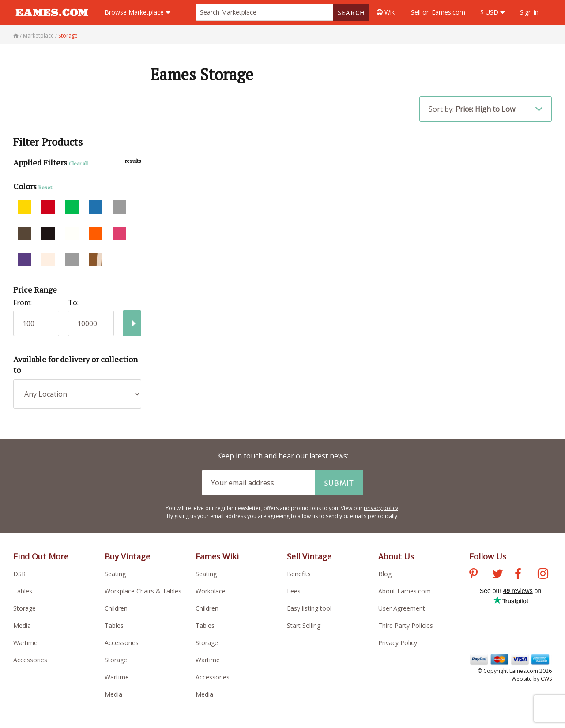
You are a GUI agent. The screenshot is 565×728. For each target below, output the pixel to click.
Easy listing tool (309, 608)
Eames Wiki (217, 556)
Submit (339, 483)
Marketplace (137, 12)
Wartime (25, 643)
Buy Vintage (127, 556)
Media (22, 625)
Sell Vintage (309, 556)
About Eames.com (405, 591)
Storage (24, 608)
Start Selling (304, 625)
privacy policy (381, 508)
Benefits (299, 574)
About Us (396, 556)
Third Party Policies (406, 625)
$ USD (493, 12)
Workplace (211, 591)
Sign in (529, 12)
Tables (23, 591)
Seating (115, 574)
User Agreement (402, 608)
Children (116, 608)
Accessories (30, 660)
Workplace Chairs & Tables (143, 591)
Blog (385, 574)
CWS (546, 679)
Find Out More (41, 556)
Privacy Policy (398, 643)
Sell (438, 12)
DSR (19, 574)
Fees (294, 591)
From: (23, 303)
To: (73, 303)
